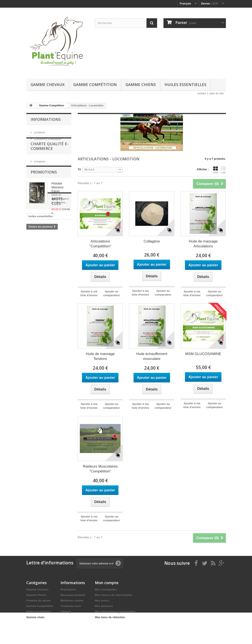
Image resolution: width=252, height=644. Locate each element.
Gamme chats (35, 617)
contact (201, 93)
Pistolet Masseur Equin (58, 200)
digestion (58, 281)
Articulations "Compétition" (100, 244)
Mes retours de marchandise (114, 595)
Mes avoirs (102, 601)
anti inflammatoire (40, 300)
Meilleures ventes (72, 601)
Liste (223, 170)
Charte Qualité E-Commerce (50, 155)
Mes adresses (104, 606)
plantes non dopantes (43, 275)
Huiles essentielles (185, 85)
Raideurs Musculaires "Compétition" (100, 469)
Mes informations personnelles (115, 612)
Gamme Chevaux (48, 85)
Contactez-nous (71, 606)
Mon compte (107, 583)
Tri (79, 169)
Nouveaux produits (73, 595)
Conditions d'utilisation (47, 137)
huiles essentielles (41, 268)
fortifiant (34, 287)
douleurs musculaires (43, 313)
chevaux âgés (37, 281)
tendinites (35, 319)
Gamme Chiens (141, 85)
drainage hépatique (41, 294)
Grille (215, 170)
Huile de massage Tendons (100, 356)
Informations (46, 119)
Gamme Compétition (95, 85)
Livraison (39, 131)
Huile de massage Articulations (203, 244)
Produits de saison (39, 601)
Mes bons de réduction (110, 617)
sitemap (66, 612)
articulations (37, 306)
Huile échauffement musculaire (152, 356)
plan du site (217, 93)
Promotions (44, 185)
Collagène (152, 241)
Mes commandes (106, 590)
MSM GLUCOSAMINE (203, 354)
